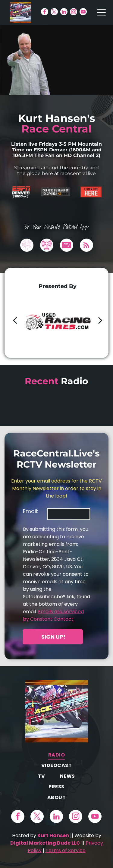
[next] (100, 320)
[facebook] (45, 12)
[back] (15, 320)
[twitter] (54, 12)
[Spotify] (67, 246)
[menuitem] (56, 755)
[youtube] (83, 12)
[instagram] (74, 12)
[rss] (86, 246)
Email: (31, 511)
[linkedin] (64, 12)
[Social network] (27, 246)
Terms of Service (66, 850)
